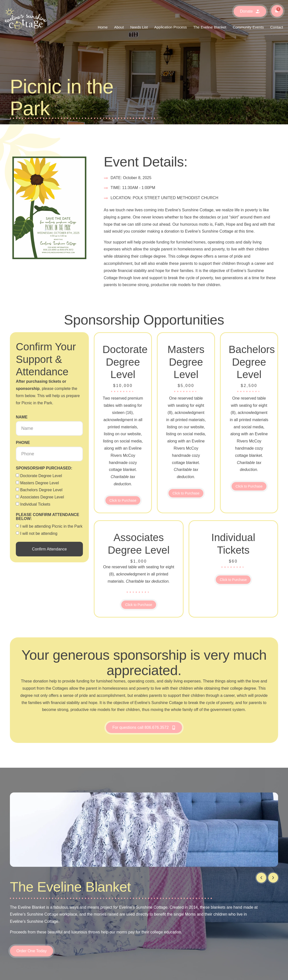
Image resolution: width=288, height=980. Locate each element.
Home (103, 27)
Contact (277, 27)
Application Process (170, 27)
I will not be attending (39, 533)
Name (22, 417)
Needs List (139, 27)
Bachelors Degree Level (41, 490)
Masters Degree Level (39, 483)
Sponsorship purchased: (44, 468)
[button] (261, 878)
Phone (23, 443)
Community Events (248, 27)
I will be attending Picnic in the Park (51, 526)
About (119, 27)
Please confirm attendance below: (48, 517)
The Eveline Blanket (210, 27)
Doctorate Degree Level (41, 476)
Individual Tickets (35, 504)
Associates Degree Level (42, 497)
